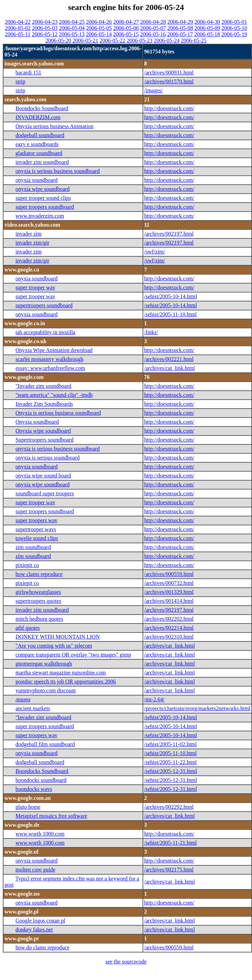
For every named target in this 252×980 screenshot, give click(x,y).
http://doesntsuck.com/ (169, 108)
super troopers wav (36, 520)
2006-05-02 (18, 28)
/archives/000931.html (169, 73)
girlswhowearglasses (38, 592)
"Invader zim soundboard (43, 386)
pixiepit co (27, 565)
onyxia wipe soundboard (43, 189)
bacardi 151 (28, 73)
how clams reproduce (39, 574)
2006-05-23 (140, 40)
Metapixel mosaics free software (51, 816)
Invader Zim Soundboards (44, 404)
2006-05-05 (99, 28)
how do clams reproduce (43, 947)
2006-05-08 (180, 28)
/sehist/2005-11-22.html (171, 762)
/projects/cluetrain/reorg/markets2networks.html (197, 708)
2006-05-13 (72, 34)
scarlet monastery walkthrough (49, 359)
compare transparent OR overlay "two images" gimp (73, 655)
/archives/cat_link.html (170, 368)
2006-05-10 (234, 28)
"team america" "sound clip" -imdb (54, 395)
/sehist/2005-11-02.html (171, 744)
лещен (23, 699)
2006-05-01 (234, 22)
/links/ (151, 332)
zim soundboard (33, 547)
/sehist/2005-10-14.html (171, 296)
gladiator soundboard (39, 153)
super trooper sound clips (43, 198)
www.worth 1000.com (40, 834)
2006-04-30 (207, 22)
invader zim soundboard (42, 162)
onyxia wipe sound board (43, 476)
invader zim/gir (32, 243)
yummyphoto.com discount (46, 690)
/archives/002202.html (169, 619)
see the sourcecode (126, 962)
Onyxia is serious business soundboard (58, 413)
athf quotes (28, 628)
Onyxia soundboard (37, 422)
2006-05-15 (126, 34)
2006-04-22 (18, 22)
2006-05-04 (72, 28)
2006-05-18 (207, 34)
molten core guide (35, 870)
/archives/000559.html (169, 574)
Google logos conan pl (40, 921)
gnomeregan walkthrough (44, 664)
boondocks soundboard (41, 780)
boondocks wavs (34, 789)
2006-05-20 (58, 40)
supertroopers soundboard (44, 305)
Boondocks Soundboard (42, 108)
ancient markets (33, 708)
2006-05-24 (167, 40)
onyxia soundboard (36, 180)
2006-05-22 (112, 40)
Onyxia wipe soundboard (43, 431)
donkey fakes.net (34, 930)
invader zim (29, 234)
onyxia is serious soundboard (48, 458)
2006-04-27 (126, 22)
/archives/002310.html (169, 637)
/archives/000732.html (169, 583)
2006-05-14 (99, 34)
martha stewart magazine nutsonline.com (61, 673)
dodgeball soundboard (40, 135)
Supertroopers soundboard (44, 440)
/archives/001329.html (169, 592)
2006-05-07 (153, 28)
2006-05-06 (126, 28)
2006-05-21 (86, 40)
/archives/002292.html (169, 807)
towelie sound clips (37, 538)
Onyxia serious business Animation (54, 126)
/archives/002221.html (169, 359)
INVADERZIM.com (38, 117)
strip (20, 81)
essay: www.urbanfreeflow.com (50, 368)
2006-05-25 (194, 40)
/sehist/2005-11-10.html (171, 314)
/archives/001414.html (169, 601)
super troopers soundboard (45, 207)
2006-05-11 (18, 34)
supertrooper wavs (36, 529)
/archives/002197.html (169, 234)
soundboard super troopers (45, 493)
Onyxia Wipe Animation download (54, 350)
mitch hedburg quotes (39, 619)
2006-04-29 (180, 22)
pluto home (28, 807)
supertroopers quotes (38, 601)
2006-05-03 (45, 28)
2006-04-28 (153, 22)
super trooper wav (35, 287)
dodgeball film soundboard (45, 744)
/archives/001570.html (169, 81)
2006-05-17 (180, 34)
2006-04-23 (45, 22)
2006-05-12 (45, 34)
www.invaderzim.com (40, 216)
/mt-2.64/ (154, 699)
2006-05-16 (153, 34)
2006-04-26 (99, 22)
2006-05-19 (234, 34)
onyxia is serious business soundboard (57, 171)
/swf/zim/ (155, 252)
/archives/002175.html (169, 870)
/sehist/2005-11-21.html (171, 843)
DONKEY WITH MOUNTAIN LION (57, 637)
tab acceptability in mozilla (45, 332)
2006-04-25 (72, 22)
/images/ (154, 90)
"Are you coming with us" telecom (54, 646)
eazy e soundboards (37, 144)
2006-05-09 (207, 28)
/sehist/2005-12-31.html (171, 771)
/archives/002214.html (169, 628)
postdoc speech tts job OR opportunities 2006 (66, 682)
